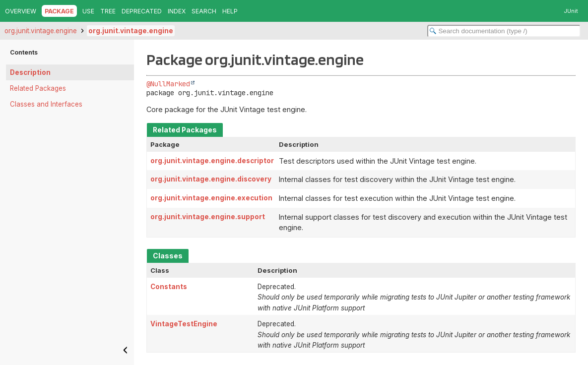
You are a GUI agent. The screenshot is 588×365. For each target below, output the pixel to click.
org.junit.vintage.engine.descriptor (212, 161)
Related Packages (38, 88)
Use (88, 11)
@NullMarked (168, 84)
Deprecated (142, 11)
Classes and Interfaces (46, 104)
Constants (169, 287)
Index (177, 11)
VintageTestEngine (184, 324)
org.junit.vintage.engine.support (208, 217)
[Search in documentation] (504, 31)
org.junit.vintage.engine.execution (211, 198)
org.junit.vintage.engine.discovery (211, 179)
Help (230, 11)
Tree (108, 11)
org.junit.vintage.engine (41, 31)
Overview (21, 11)
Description (30, 72)
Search (204, 11)
